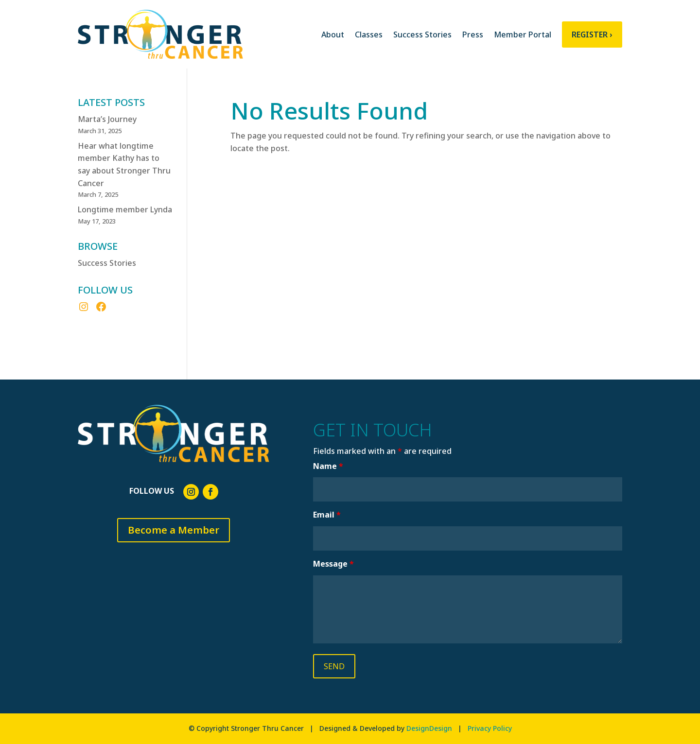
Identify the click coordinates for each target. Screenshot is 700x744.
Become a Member (174, 530)
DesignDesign (429, 728)
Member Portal (523, 35)
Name (328, 466)
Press (473, 35)
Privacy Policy (490, 728)
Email (327, 515)
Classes (369, 35)
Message (333, 564)
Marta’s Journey (107, 119)
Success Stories (422, 35)
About (333, 35)
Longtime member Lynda (125, 209)
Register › (592, 35)
